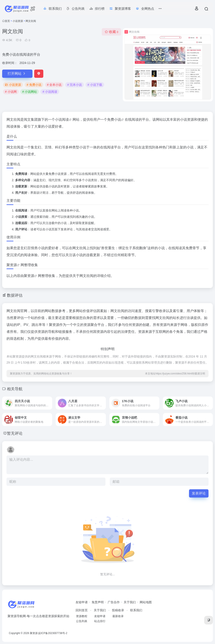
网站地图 (146, 602)
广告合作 (114, 602)
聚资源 (12, 265)
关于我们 (130, 602)
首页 (7, 21)
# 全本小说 (54, 85)
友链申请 (82, 602)
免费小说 (114, 120)
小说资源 (18, 21)
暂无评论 (15, 433)
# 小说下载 (95, 85)
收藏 (111, 32)
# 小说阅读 (50, 92)
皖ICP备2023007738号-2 (53, 633)
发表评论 (199, 493)
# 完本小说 (74, 85)
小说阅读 (62, 120)
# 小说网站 (30, 92)
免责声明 (98, 602)
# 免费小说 (34, 85)
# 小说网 (11, 92)
